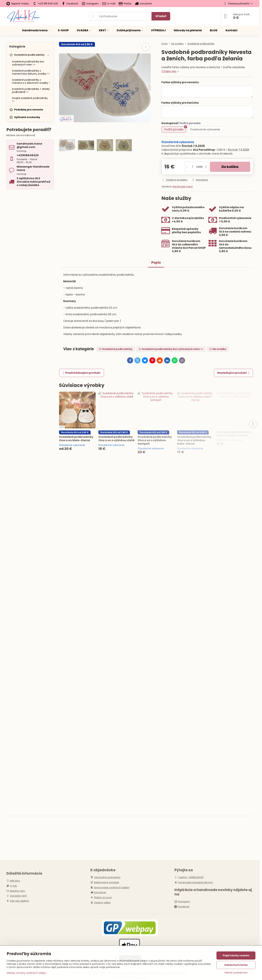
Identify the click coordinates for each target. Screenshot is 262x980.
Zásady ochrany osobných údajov (26, 973)
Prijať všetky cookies (236, 955)
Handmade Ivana (183, 187)
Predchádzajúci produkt (82, 373)
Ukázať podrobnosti (236, 973)
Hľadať (161, 16)
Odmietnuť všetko (236, 965)
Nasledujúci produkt (233, 373)
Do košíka (230, 167)
